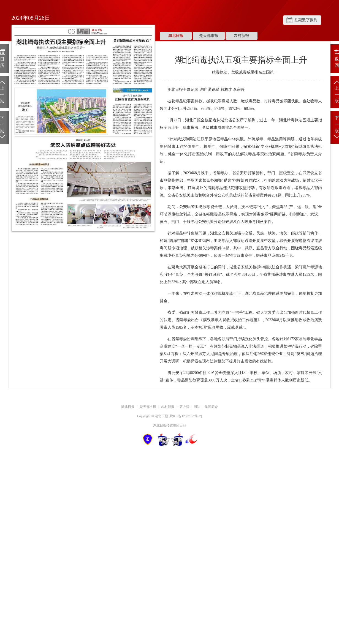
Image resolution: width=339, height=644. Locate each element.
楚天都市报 (209, 36)
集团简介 (211, 407)
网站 (197, 407)
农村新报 (242, 36)
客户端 (185, 407)
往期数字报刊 (306, 20)
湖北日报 (176, 36)
